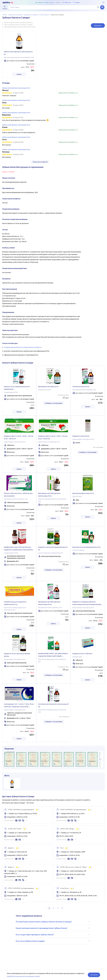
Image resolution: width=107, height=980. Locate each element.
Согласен (94, 975)
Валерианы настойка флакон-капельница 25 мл (50, 495)
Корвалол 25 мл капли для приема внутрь (17, 655)
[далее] (100, 759)
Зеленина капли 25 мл (81, 386)
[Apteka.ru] (8, 3)
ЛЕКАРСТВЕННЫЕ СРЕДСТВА (15, 15)
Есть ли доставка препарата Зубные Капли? (53, 935)
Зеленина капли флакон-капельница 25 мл (53, 705)
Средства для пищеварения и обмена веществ (37, 15)
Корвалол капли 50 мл (81, 436)
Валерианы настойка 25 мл (48, 386)
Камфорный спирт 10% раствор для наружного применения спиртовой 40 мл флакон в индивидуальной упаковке (19, 549)
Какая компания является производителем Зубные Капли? (53, 928)
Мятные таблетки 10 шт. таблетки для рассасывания (18, 495)
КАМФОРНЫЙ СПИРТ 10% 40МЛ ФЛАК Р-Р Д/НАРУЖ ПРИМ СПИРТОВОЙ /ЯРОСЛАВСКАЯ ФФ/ (53, 655)
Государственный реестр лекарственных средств (22, 347)
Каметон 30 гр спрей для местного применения (17, 388)
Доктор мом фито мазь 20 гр (83, 493)
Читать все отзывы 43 (40, 162)
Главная (5, 15)
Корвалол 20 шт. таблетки (82, 653)
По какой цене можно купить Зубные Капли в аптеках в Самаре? (53, 922)
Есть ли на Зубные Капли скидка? (53, 941)
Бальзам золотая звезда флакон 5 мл (86, 547)
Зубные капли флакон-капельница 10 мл (18, 53)
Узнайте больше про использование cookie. (23, 976)
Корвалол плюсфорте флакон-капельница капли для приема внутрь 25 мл (87, 603)
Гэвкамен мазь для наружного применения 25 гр (15, 603)
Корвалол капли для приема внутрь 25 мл (53, 548)
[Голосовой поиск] (98, 7)
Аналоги (98, 25)
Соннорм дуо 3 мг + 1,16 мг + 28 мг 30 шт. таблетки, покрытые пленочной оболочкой (19, 706)
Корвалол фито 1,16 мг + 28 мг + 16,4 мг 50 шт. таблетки (19, 437)
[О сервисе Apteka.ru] (103, 2)
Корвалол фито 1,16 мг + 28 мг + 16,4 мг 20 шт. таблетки (53, 437)
